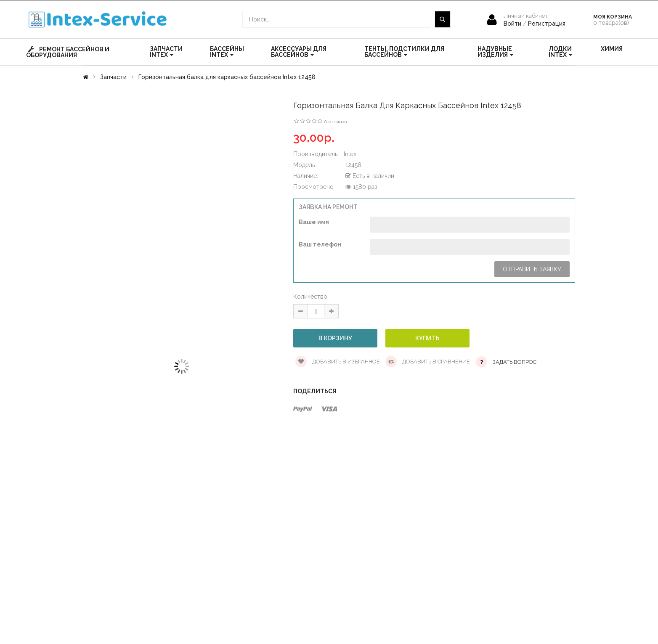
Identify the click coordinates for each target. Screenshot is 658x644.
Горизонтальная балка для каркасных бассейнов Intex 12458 (227, 77)
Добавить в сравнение (428, 362)
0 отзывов (335, 122)
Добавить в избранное (338, 362)
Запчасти (113, 77)
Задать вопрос (515, 362)
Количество (310, 297)
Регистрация (547, 24)
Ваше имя (314, 222)
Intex (350, 154)
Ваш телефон (320, 244)
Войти (513, 24)
